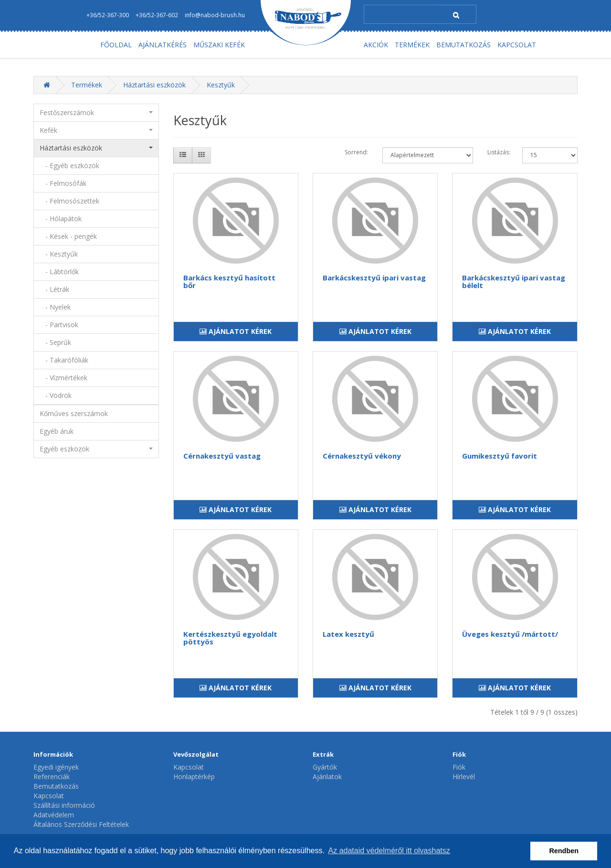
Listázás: (499, 152)
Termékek (87, 85)
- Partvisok (59, 325)
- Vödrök (56, 395)
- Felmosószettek (69, 201)
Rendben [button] (564, 851)
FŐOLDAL (116, 45)
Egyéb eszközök (96, 449)
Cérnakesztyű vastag (222, 456)
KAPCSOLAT (517, 45)
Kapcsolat (49, 796)
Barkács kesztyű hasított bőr (229, 282)
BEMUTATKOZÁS (464, 45)
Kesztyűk (221, 85)
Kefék (96, 130)
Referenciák (52, 777)
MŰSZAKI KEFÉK (219, 45)
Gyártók (325, 767)
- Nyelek (55, 307)
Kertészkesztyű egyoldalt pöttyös (230, 638)
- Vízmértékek (63, 378)
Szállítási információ (64, 805)
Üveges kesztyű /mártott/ (510, 634)
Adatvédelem (54, 815)
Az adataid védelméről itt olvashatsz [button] (389, 851)
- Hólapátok (61, 219)
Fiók (459, 767)
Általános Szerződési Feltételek (81, 824)
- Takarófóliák (64, 360)
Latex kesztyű (348, 634)
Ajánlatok (327, 777)
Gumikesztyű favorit (500, 456)
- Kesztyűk (59, 254)
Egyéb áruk (57, 431)
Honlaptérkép (194, 777)
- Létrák (54, 289)
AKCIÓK (376, 45)
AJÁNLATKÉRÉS (163, 45)
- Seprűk (55, 342)
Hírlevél (464, 777)
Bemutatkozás (56, 786)
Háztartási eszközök (154, 85)
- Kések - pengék (68, 236)
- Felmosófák (63, 183)
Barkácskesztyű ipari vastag (374, 278)
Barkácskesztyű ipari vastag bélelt (514, 282)
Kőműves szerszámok (74, 413)
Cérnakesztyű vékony (362, 456)
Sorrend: (356, 152)
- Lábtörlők (59, 272)
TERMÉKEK (412, 45)
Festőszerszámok (96, 113)
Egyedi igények (56, 767)
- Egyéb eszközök (69, 166)
